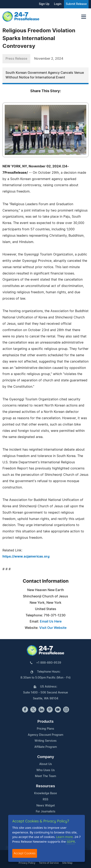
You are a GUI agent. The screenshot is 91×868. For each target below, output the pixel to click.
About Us (46, 764)
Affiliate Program (46, 747)
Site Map (67, 863)
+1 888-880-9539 (49, 663)
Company (46, 757)
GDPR (71, 841)
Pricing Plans (45, 729)
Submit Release (76, 4)
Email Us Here (51, 622)
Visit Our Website (53, 628)
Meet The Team (45, 776)
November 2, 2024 (49, 59)
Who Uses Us (46, 770)
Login (58, 4)
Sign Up (44, 4)
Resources (45, 786)
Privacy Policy (27, 863)
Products (45, 722)
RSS (45, 800)
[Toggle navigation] (84, 17)
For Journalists (46, 812)
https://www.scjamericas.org (26, 557)
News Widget (46, 806)
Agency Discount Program (45, 735)
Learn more (65, 837)
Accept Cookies (25, 853)
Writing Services (46, 741)
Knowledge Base (45, 793)
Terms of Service (49, 863)
